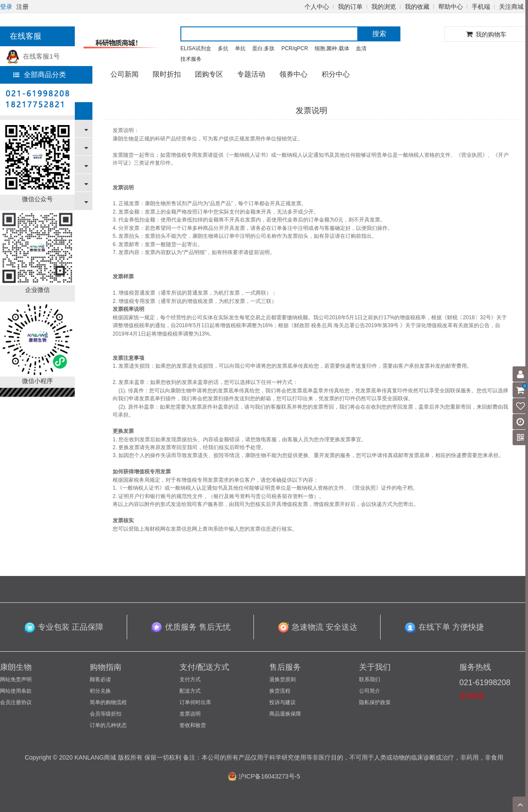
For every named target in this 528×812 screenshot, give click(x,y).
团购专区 (209, 74)
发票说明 (190, 714)
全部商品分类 (40, 75)
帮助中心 (451, 7)
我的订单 (350, 7)
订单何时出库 (195, 702)
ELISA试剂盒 (196, 48)
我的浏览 (384, 7)
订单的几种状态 (108, 725)
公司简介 (370, 691)
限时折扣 (167, 74)
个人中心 (317, 7)
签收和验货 (193, 725)
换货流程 (280, 691)
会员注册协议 (16, 702)
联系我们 (370, 679)
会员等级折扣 (106, 714)
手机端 (481, 7)
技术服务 (191, 59)
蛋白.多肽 (263, 48)
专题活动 (251, 74)
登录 (6, 7)
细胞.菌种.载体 (332, 48)
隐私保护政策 (375, 702)
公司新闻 (125, 74)
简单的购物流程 (108, 702)
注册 (22, 7)
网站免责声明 (16, 679)
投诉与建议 (282, 702)
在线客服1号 (33, 56)
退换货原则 (282, 679)
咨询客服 (472, 696)
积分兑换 (100, 691)
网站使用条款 (16, 691)
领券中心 (293, 74)
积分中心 (336, 74)
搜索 (379, 34)
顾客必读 (100, 679)
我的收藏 (417, 7)
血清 (361, 48)
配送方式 (190, 691)
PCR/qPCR (295, 48)
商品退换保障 (285, 714)
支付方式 (190, 679)
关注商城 (511, 7)
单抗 (240, 48)
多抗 (223, 48)
